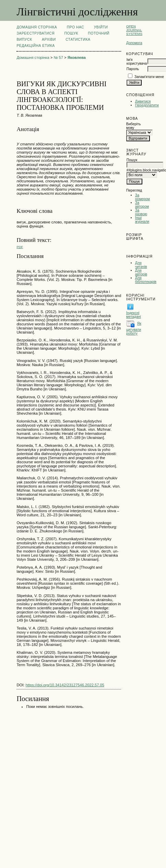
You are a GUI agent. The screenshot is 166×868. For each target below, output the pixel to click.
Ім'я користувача (137, 62)
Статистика (78, 40)
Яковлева (77, 57)
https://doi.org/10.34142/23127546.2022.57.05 (65, 685)
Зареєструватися (35, 33)
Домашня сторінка (37, 27)
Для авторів (141, 272)
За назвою (141, 212)
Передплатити (147, 105)
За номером (143, 197)
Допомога (134, 43)
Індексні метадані (134, 315)
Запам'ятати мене (149, 77)
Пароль (133, 69)
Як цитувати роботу (134, 328)
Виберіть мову (134, 126)
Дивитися (143, 101)
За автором (142, 205)
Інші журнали (142, 220)
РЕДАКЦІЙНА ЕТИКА (35, 46)
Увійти (101, 27)
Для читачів (141, 265)
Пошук (71, 33)
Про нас (76, 27)
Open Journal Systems (134, 30)
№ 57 (58, 57)
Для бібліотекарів (146, 280)
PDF (20, 247)
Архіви (49, 40)
